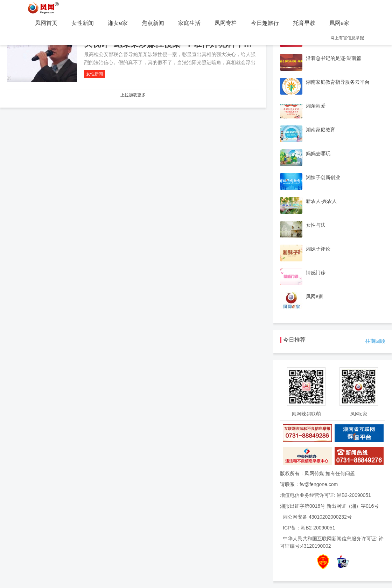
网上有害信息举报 (347, 38)
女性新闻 (83, 23)
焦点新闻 (153, 23)
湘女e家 (118, 23)
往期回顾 (375, 341)
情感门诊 (316, 273)
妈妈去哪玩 (318, 153)
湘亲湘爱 (316, 106)
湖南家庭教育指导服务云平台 (338, 82)
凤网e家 (339, 23)
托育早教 (304, 23)
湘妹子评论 (318, 249)
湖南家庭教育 (321, 130)
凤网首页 (46, 23)
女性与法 (316, 225)
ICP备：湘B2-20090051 (309, 528)
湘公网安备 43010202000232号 (317, 517)
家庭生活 (189, 23)
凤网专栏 (226, 23)
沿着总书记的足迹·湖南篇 (334, 58)
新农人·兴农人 (321, 201)
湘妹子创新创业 (323, 177)
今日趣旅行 (265, 23)
